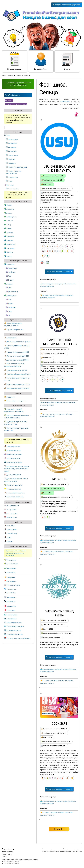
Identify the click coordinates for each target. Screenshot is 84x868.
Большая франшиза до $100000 (17, 388)
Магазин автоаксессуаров (17, 167)
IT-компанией (65, 102)
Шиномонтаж (12, 177)
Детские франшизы (12, 458)
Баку (9, 300)
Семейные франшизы (13, 455)
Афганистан (10, 244)
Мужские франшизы (13, 451)
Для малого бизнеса (13, 475)
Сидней (10, 280)
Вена (9, 288)
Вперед (58, 829)
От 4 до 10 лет (10, 510)
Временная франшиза (13, 485)
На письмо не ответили (15, 634)
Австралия (9, 209)
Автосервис (11, 151)
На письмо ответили (14, 631)
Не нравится (11, 593)
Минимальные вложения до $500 (17, 342)
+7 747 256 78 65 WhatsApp (11, 863)
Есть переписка (12, 615)
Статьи (67, 61)
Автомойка (11, 147)
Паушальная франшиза (14, 330)
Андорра (9, 233)
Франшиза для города (13, 462)
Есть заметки (11, 598)
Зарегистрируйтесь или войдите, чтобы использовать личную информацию (16, 553)
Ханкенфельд (12, 292)
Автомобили (12, 143)
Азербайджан (10, 217)
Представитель (11, 530)
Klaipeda (8, 205)
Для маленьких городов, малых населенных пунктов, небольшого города (17, 469)
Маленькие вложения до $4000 (17, 356)
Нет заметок (11, 602)
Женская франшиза (12, 447)
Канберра (11, 272)
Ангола (8, 229)
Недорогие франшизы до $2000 (17, 352)
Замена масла (12, 155)
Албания (9, 221)
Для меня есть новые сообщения (18, 638)
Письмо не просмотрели (15, 627)
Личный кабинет (41, 61)
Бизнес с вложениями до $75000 (17, 384)
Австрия (8, 213)
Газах (9, 311)
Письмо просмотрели (14, 623)
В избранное (11, 577)
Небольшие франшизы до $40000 (17, 374)
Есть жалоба (11, 606)
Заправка (10, 159)
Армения (9, 241)
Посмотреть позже (13, 585)
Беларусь (9, 252)
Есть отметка (11, 569)
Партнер (8, 541)
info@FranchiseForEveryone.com (27, 860)
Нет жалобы (11, 610)
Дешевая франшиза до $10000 (16, 360)
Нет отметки (11, 573)
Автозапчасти (12, 140)
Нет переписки (12, 619)
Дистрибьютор (11, 534)
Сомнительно (11, 589)
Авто (7, 136)
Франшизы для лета (13, 489)
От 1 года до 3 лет (12, 506)
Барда (9, 304)
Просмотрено (11, 560)
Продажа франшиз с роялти (15, 401)
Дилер (8, 538)
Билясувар (11, 308)
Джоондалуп (12, 268)
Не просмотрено (12, 564)
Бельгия (8, 256)
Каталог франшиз (15, 61)
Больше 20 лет (11, 518)
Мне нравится (11, 581)
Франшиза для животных (14, 493)
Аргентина (9, 237)
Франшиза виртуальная (14, 497)
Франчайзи (9, 526)
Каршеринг (11, 163)
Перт (9, 276)
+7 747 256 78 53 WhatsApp (11, 862)
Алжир (8, 225)
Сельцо (9, 100)
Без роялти (9, 397)
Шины (9, 181)
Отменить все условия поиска (16, 104)
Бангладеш (9, 248)
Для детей (9, 185)
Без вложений (10, 338)
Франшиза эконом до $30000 (16, 370)
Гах (8, 315)
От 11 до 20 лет (11, 514)
